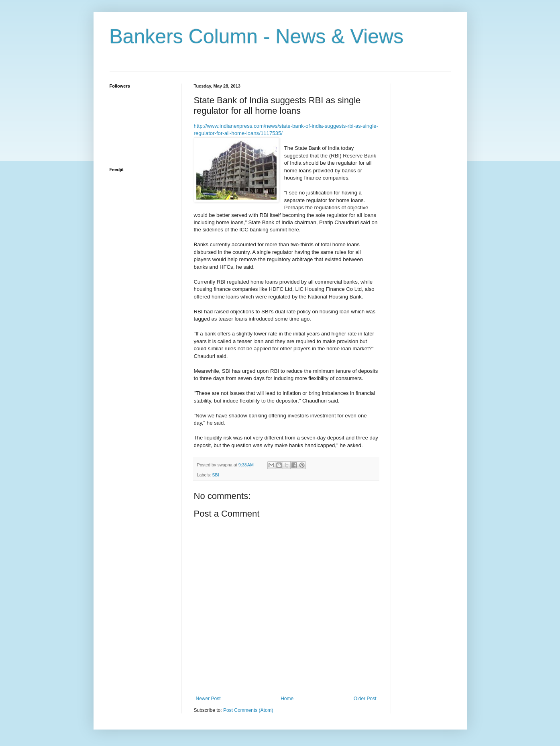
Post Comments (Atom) (248, 710)
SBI (215, 475)
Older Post (365, 699)
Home (287, 699)
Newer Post (208, 699)
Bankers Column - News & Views (257, 37)
